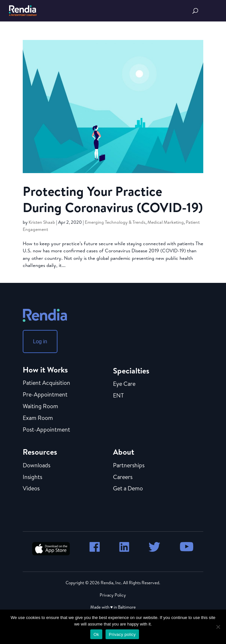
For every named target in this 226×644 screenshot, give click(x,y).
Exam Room (38, 418)
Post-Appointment (46, 430)
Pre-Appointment (45, 395)
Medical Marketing (166, 222)
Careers (123, 477)
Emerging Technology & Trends (115, 222)
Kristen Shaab (42, 222)
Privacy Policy (113, 595)
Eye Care (124, 384)
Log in (40, 341)
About (124, 452)
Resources (40, 452)
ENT (118, 396)
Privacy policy (122, 634)
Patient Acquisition (46, 383)
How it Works (45, 370)
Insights (32, 477)
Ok (96, 634)
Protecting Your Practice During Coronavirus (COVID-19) (113, 199)
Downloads (37, 466)
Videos (31, 489)
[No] (218, 627)
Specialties (131, 371)
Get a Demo (128, 489)
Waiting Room (40, 407)
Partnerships (129, 466)
